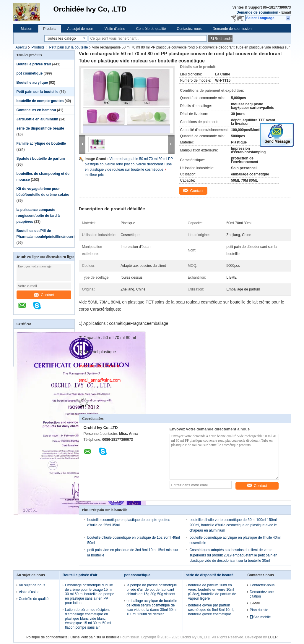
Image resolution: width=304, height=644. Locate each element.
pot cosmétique (30, 73)
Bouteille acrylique (32, 83)
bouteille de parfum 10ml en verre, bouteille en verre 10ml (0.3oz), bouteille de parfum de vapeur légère (212, 592)
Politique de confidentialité (47, 637)
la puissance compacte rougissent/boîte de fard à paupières (38, 216)
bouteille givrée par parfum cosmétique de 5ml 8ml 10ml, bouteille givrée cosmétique (211, 610)
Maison (27, 29)
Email (286, 12)
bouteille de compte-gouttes (40, 101)
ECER (273, 637)
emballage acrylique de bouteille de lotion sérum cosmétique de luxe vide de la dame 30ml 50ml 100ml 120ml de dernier (152, 607)
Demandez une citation (262, 594)
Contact (44, 295)
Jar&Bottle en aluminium (37, 119)
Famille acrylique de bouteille (41, 143)
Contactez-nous (189, 29)
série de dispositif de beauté (40, 128)
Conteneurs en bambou (36, 110)
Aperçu (21, 47)
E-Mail (255, 603)
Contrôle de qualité (151, 29)
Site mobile (260, 617)
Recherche (223, 39)
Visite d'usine (115, 29)
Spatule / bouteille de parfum (41, 159)
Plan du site (259, 610)
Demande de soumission (257, 12)
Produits (50, 29)
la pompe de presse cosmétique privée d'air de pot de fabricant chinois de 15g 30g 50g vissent (152, 590)
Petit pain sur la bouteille (69, 47)
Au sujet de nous (80, 29)
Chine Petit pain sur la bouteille (95, 637)
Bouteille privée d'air (34, 64)
